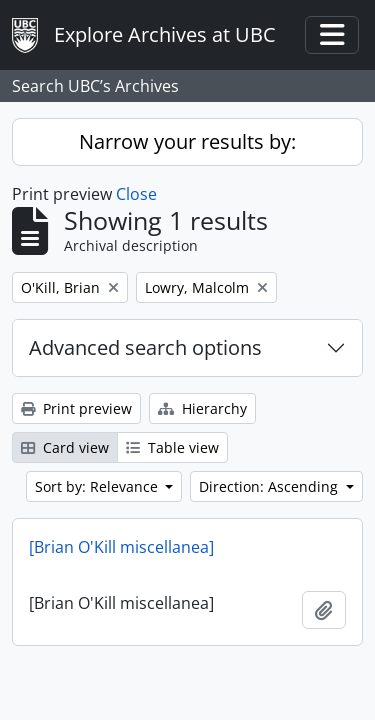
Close (136, 194)
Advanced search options (145, 347)
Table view (172, 447)
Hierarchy (202, 408)
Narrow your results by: (187, 141)
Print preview (76, 408)
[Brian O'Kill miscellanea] (121, 547)
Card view (65, 447)
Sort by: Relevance (98, 486)
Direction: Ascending (270, 486)
